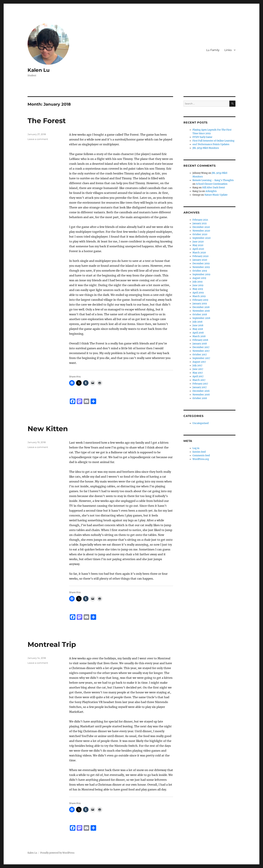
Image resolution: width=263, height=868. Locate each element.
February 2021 (200, 220)
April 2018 (198, 333)
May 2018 (198, 329)
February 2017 (200, 384)
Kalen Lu (39, 70)
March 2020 (199, 253)
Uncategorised (201, 423)
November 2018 (201, 311)
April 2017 (198, 376)
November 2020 (201, 231)
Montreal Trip (52, 644)
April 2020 (198, 249)
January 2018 (200, 344)
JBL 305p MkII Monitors (206, 148)
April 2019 (198, 293)
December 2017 (201, 347)
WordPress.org (201, 459)
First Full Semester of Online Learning (213, 141)
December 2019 (201, 264)
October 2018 (200, 315)
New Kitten (48, 429)
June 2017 (198, 369)
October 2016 (200, 398)
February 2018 (200, 340)
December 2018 (201, 307)
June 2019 (198, 285)
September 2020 (201, 238)
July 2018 (197, 322)
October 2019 (200, 271)
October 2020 (200, 234)
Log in (196, 448)
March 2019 (199, 296)
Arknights (211, 191)
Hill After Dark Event (214, 188)
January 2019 (200, 304)
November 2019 (201, 267)
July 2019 (198, 282)
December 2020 (201, 227)
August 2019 (199, 278)
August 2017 (199, 362)
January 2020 (200, 260)
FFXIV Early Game (202, 137)
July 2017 (197, 365)
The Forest (47, 121)
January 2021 (200, 223)
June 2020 (198, 242)
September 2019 (201, 274)
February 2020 (200, 256)
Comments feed (201, 456)
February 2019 (200, 300)
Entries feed (199, 452)
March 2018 (199, 336)
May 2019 (198, 289)
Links (228, 50)
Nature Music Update (216, 195)
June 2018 (198, 325)
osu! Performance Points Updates (211, 144)
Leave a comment (38, 139)
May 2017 (198, 373)
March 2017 (199, 380)
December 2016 (201, 391)
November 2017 (201, 351)
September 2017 (201, 358)
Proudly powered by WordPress (57, 853)
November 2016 (201, 395)
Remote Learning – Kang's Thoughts (213, 180)
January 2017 (200, 387)
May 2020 (198, 245)
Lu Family (213, 50)
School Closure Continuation (212, 184)
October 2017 (200, 355)
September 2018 (201, 318)
